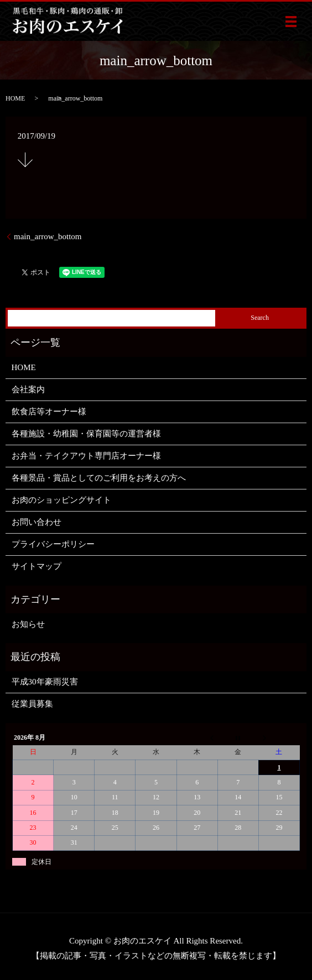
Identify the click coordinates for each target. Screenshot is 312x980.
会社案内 (28, 389)
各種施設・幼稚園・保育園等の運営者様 (86, 434)
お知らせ (28, 624)
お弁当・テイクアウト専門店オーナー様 (86, 456)
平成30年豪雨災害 (45, 682)
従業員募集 (32, 704)
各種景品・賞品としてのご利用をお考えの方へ (99, 478)
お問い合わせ (37, 522)
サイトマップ (37, 566)
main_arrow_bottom (48, 236)
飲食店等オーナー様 (49, 412)
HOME (15, 98)
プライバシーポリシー (53, 544)
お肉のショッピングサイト (61, 500)
